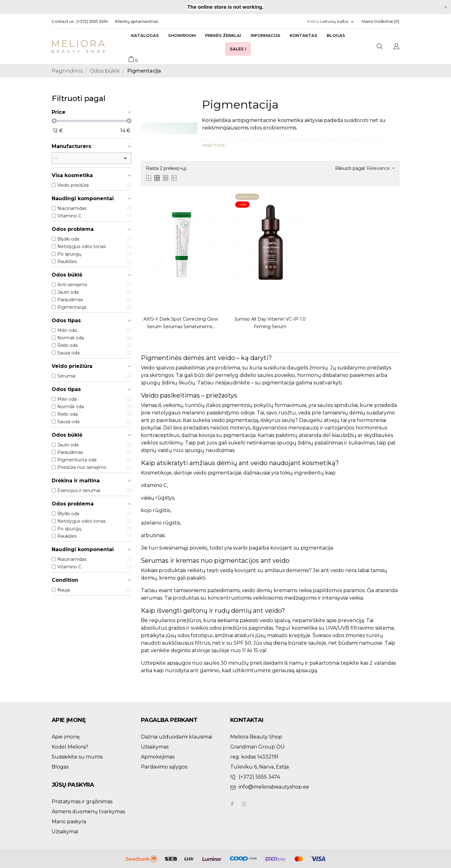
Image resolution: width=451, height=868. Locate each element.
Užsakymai (65, 832)
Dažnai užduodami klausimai (176, 737)
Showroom (182, 35)
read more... (215, 145)
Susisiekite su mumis (77, 757)
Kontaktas (303, 35)
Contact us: (63, 21)
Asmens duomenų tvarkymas (88, 812)
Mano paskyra (69, 822)
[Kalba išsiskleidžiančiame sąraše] (337, 21)
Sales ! (240, 47)
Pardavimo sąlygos (164, 767)
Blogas (336, 35)
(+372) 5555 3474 (92, 21)
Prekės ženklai (223, 35)
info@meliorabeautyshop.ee (274, 787)
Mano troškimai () (381, 21)
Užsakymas (155, 747)
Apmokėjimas (158, 757)
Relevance (381, 168)
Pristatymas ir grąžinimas (82, 802)
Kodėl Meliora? (70, 747)
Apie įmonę (66, 737)
